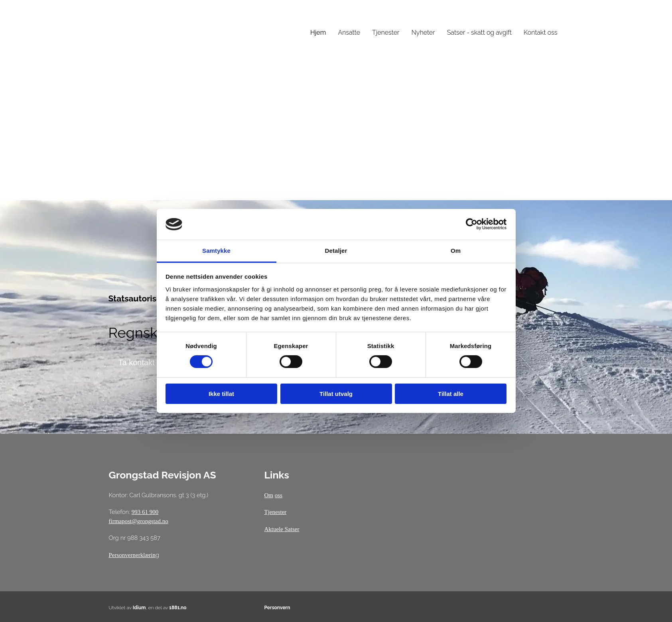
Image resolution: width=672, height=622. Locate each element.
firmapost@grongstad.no (139, 521)
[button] (137, 362)
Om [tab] (456, 251)
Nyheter (423, 32)
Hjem (318, 32)
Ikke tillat (221, 394)
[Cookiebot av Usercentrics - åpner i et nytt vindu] (472, 224)
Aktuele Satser (282, 529)
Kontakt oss (540, 32)
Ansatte (349, 32)
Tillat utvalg (336, 394)
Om (269, 495)
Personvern (277, 608)
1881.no (178, 608)
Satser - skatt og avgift (479, 32)
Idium (139, 608)
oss (279, 495)
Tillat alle (451, 394)
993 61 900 (145, 512)
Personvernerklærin (132, 555)
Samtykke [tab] (216, 251)
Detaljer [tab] (336, 251)
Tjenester (386, 32)
